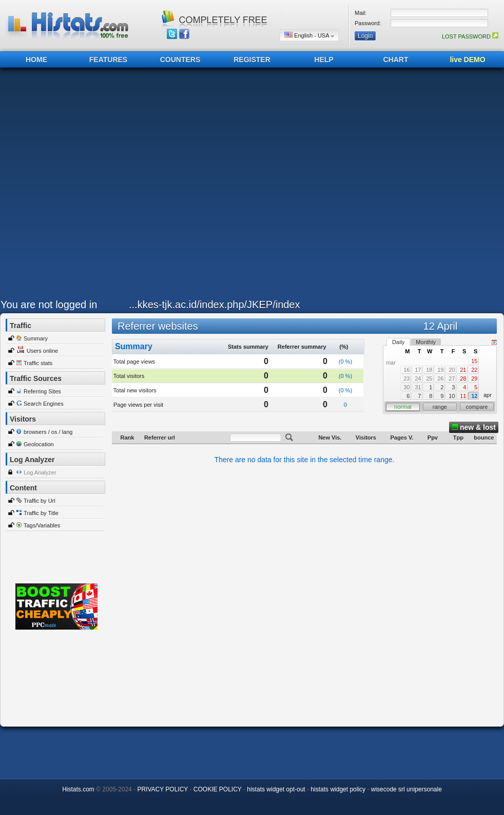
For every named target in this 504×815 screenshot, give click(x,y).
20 (452, 370)
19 (440, 370)
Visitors (366, 438)
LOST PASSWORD (470, 36)
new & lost (474, 427)
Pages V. (402, 438)
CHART (396, 60)
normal (403, 407)
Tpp (458, 438)
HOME (36, 60)
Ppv (433, 438)
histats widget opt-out (276, 789)
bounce (484, 438)
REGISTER (252, 60)
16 (406, 370)
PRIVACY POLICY (162, 789)
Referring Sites (42, 391)
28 (463, 378)
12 (474, 396)
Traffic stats (38, 363)
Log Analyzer (40, 472)
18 (429, 370)
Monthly (426, 342)
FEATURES (108, 60)
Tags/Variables (42, 525)
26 (440, 378)
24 (418, 378)
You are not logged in (49, 305)
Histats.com (78, 789)
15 (474, 361)
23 (406, 378)
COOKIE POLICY (218, 789)
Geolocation (39, 444)
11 (463, 396)
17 (418, 370)
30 (406, 387)
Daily (398, 342)
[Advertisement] (113, 186)
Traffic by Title (41, 513)
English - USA (309, 35)
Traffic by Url (40, 501)
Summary (36, 338)
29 (474, 378)
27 (452, 378)
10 (452, 396)
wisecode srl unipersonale (406, 789)
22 (474, 370)
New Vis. (330, 438)
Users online (42, 351)
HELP (324, 60)
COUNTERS (180, 60)
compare (477, 407)
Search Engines (44, 404)
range (440, 407)
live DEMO (467, 60)
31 (418, 387)
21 (463, 370)
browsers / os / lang (48, 432)
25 (429, 378)
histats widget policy (338, 789)
